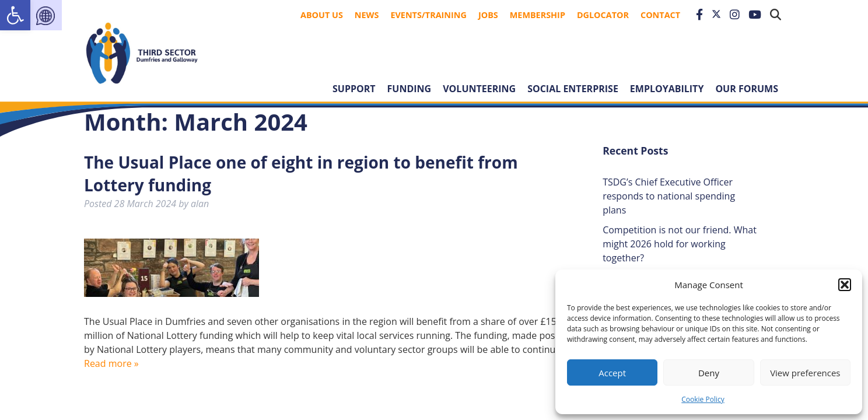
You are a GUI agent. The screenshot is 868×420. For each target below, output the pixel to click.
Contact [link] (660, 15)
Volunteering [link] (479, 89)
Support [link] (354, 89)
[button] (845, 285)
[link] (15, 15)
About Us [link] (322, 15)
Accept (612, 373)
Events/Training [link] (428, 15)
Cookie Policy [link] (703, 399)
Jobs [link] (488, 15)
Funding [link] (409, 89)
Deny (709, 373)
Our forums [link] (747, 89)
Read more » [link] (111, 363)
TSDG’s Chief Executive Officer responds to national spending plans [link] (669, 196)
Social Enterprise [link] (573, 89)
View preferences (805, 373)
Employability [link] (667, 89)
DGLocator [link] (603, 15)
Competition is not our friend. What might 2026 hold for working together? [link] (680, 244)
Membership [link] (538, 15)
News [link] (367, 15)
